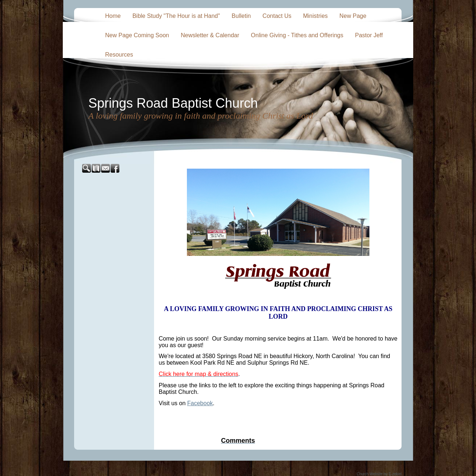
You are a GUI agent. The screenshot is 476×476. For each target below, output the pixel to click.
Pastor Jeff (369, 35)
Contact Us (277, 16)
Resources (119, 55)
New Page (353, 16)
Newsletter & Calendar (210, 35)
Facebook (200, 403)
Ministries (315, 16)
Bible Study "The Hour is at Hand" (176, 16)
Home (113, 16)
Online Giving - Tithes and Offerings (297, 35)
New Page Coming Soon (137, 35)
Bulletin (241, 16)
